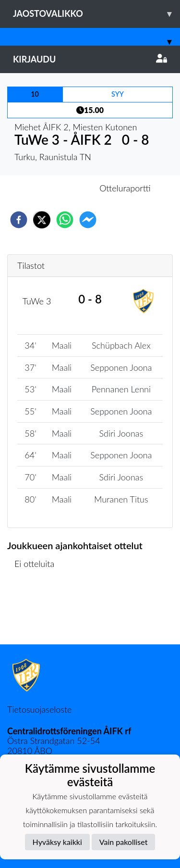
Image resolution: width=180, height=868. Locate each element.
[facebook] (19, 220)
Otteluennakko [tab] (57, 188)
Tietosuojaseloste (39, 709)
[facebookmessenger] (88, 220)
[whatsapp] (65, 220)
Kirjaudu (90, 59)
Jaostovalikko (96, 14)
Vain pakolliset (124, 842)
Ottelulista (38, 612)
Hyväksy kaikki (57, 842)
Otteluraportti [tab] (125, 188)
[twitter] (42, 220)
